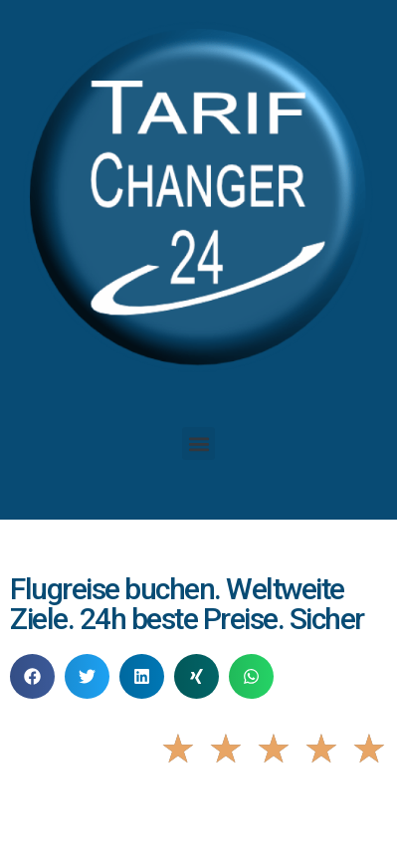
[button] (198, 443)
